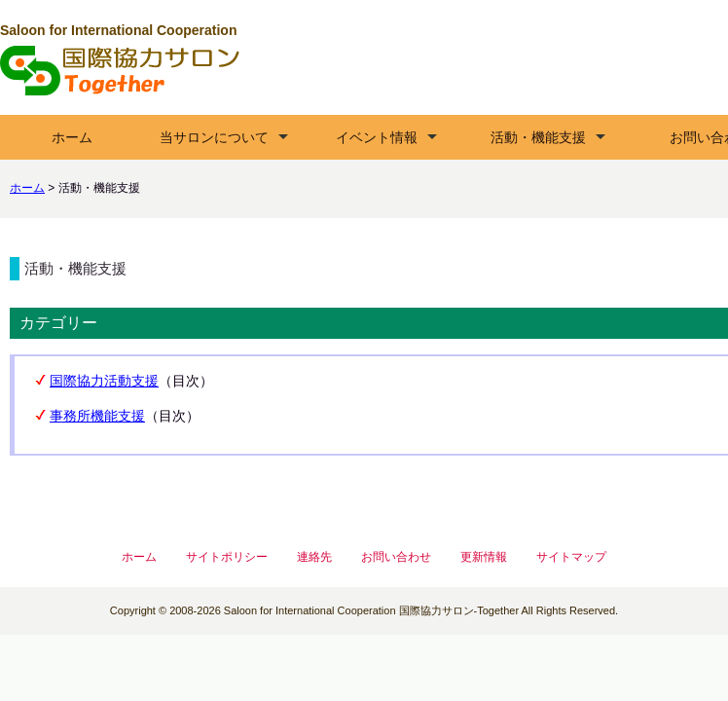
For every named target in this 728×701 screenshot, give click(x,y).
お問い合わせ (396, 557)
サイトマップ (571, 557)
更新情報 (484, 557)
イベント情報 (377, 137)
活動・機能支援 (538, 137)
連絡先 (314, 557)
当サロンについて (214, 137)
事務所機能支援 (97, 416)
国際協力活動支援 (104, 381)
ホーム (72, 137)
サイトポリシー (227, 557)
